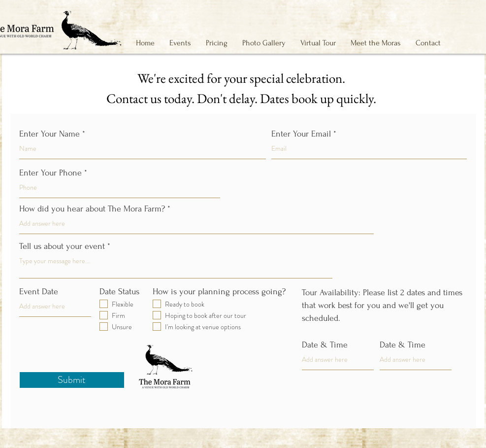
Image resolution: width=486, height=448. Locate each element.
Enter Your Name (49, 134)
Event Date (39, 292)
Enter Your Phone (50, 173)
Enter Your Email (301, 134)
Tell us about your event (62, 246)
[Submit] (72, 380)
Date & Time (325, 345)
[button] (180, 43)
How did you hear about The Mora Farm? (92, 209)
